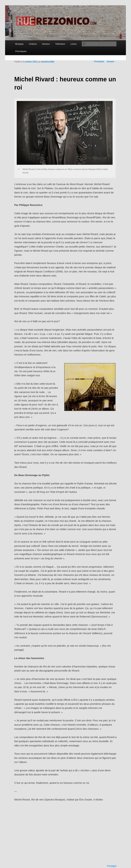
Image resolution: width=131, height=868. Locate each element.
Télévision (60, 44)
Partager (112, 866)
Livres (74, 44)
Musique (19, 44)
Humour (46, 44)
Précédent (98, 62)
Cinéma (33, 44)
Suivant (112, 62)
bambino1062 (48, 62)
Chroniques (21, 51)
